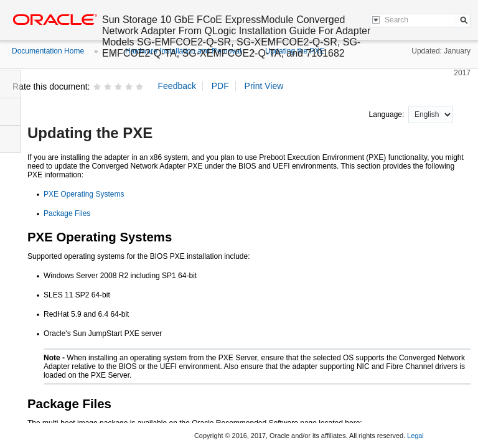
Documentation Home (48, 51)
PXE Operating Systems (84, 194)
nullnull (431, 114)
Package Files (67, 213)
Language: (388, 114)
